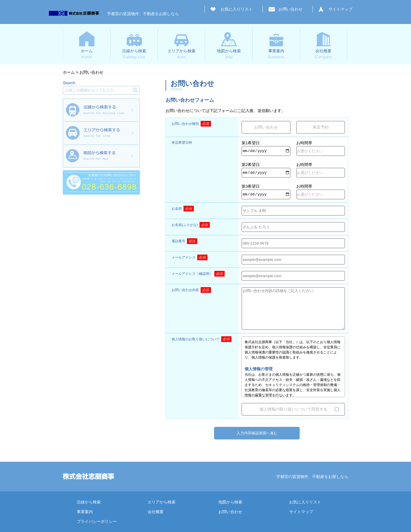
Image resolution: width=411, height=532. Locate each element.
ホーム (69, 72)
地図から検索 (230, 502)
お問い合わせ (291, 9)
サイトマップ (341, 9)
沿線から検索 (89, 502)
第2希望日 (251, 165)
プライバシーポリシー (97, 521)
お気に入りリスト (237, 9)
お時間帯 (304, 143)
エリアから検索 (162, 502)
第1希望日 (251, 143)
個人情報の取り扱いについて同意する (293, 409)
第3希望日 (251, 186)
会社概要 (156, 512)
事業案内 (85, 512)
